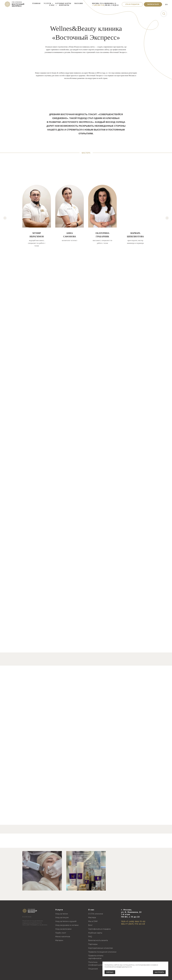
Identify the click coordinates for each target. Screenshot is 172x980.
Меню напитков (63, 937)
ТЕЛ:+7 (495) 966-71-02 (133, 922)
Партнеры (93, 944)
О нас (52, 5)
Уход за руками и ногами (67, 925)
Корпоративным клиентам (101, 948)
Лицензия (93, 969)
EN (166, 5)
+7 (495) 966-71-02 (98, 5)
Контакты (64, 5)
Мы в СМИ (93, 921)
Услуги (48, 3)
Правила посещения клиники (102, 952)
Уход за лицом (62, 918)
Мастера (92, 918)
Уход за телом (62, 914)
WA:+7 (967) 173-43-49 (133, 924)
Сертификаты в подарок (99, 929)
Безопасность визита (98, 940)
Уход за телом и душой (66, 921)
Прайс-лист (61, 933)
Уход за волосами (63, 929)
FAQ (90, 937)
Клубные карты (63, 3)
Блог (90, 925)
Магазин (79, 3)
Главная (36, 3)
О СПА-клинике (96, 914)
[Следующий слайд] (167, 218)
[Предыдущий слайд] (5, 218)
